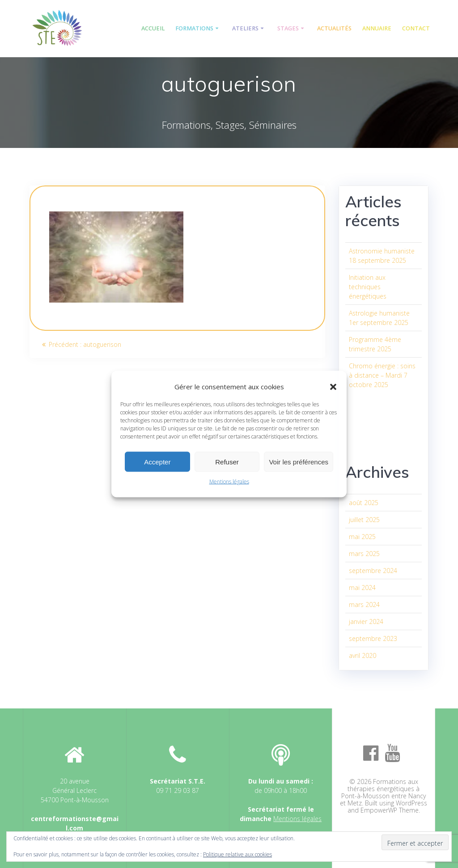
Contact (416, 28)
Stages (288, 28)
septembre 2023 (373, 638)
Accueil (153, 28)
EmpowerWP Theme (390, 810)
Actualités (334, 28)
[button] (333, 387)
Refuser (227, 461)
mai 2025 (362, 537)
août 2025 (364, 503)
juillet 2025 (364, 520)
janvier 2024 (366, 622)
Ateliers (245, 28)
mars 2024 (364, 605)
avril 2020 (363, 655)
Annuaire (377, 28)
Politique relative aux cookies (237, 854)
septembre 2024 (373, 571)
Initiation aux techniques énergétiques (368, 287)
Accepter (157, 461)
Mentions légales (229, 482)
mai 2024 (362, 588)
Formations (194, 28)
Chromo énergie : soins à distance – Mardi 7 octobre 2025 (382, 375)
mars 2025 (364, 554)
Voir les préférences (299, 461)
